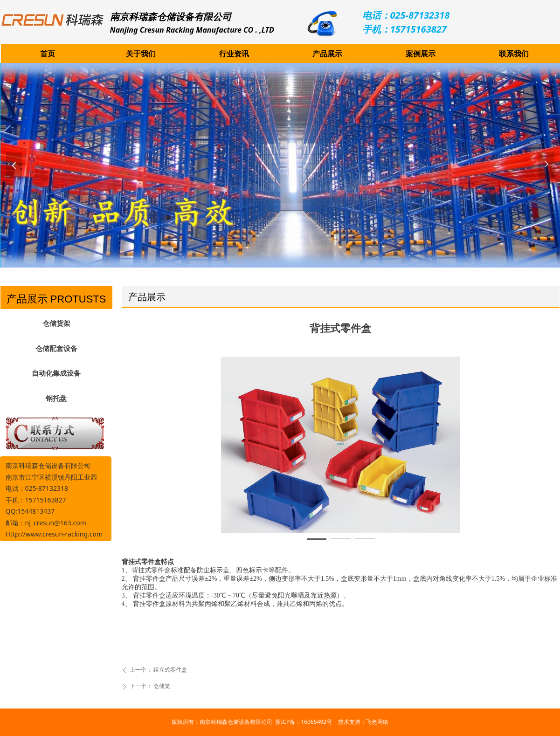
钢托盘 (56, 399)
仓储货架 (56, 323)
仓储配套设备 (56, 349)
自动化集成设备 (56, 373)
